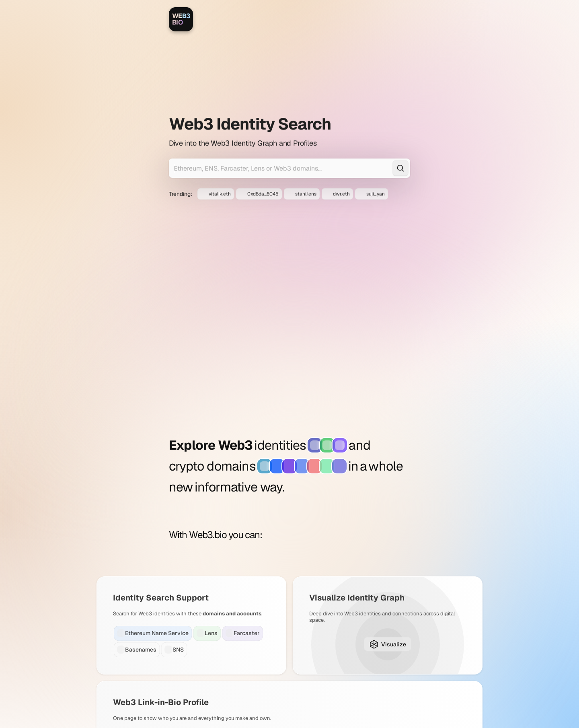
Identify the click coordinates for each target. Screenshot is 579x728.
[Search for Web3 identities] (289, 133)
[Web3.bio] (181, 19)
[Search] (400, 133)
